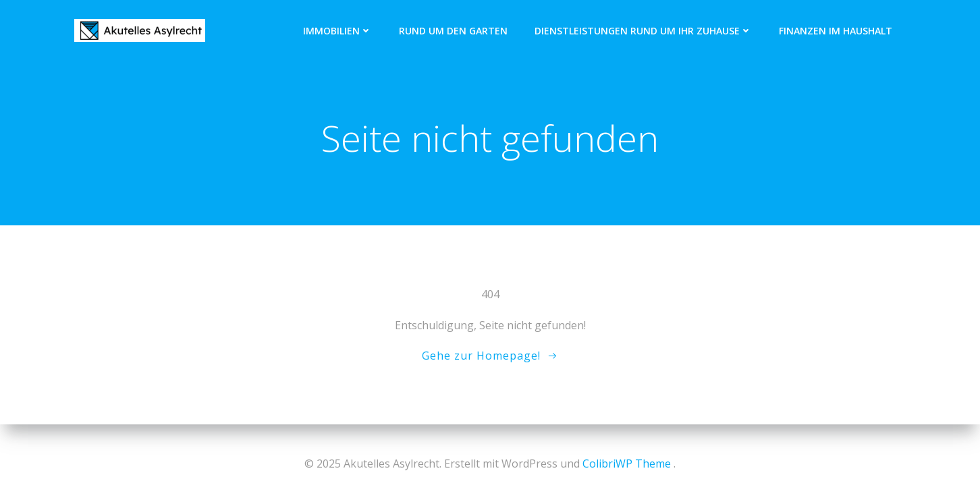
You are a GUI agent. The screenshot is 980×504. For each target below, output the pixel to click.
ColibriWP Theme (627, 464)
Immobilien (337, 31)
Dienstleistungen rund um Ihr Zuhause (643, 31)
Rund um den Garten (453, 31)
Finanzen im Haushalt (836, 31)
